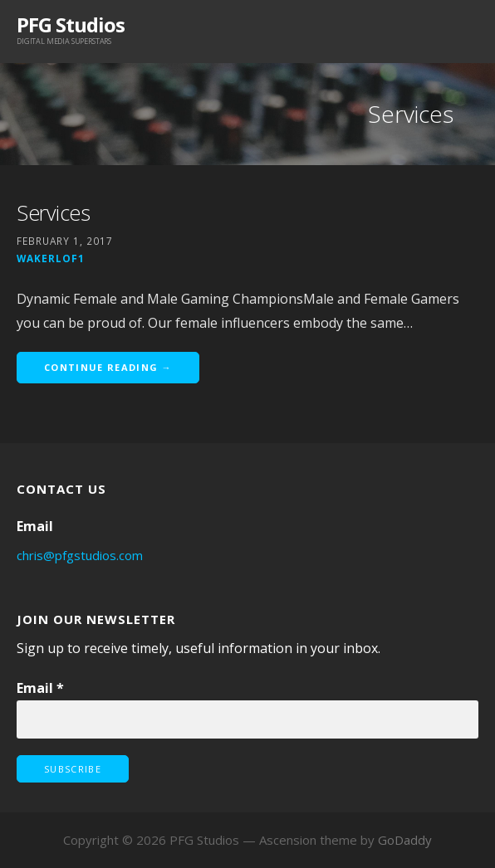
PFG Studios (71, 24)
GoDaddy (405, 840)
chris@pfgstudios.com (80, 555)
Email (40, 688)
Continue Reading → (108, 367)
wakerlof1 (51, 258)
